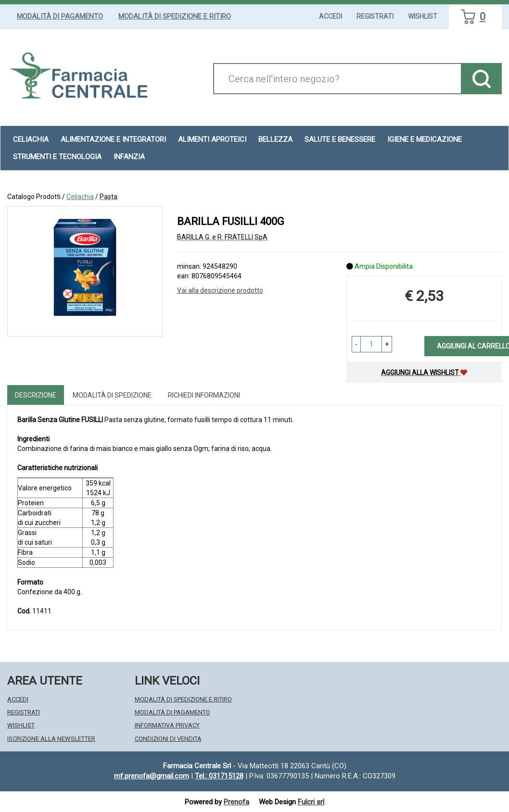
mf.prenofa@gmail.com (152, 776)
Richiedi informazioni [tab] (204, 395)
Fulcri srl (311, 802)
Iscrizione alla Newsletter (51, 739)
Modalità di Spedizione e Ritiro (175, 16)
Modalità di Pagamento (60, 16)
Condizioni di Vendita (168, 739)
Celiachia (80, 197)
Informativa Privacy (167, 725)
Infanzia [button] (129, 157)
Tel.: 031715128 (219, 776)
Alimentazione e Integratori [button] (113, 139)
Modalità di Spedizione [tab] (112, 395)
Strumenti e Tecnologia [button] (57, 157)
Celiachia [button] (31, 139)
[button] (356, 344)
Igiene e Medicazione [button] (425, 139)
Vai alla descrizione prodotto (220, 290)
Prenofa (236, 802)
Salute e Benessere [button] (340, 139)
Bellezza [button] (275, 139)
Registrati (375, 16)
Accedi (331, 16)
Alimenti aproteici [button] (212, 139)
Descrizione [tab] (36, 395)
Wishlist (423, 16)
